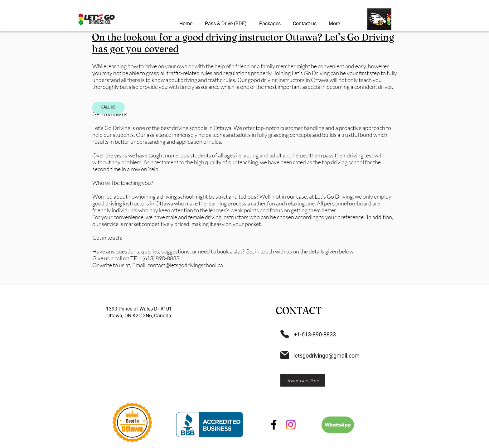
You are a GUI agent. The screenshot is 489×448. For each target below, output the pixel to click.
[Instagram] (291, 425)
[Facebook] (274, 425)
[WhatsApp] (338, 425)
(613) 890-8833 (161, 258)
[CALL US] (108, 108)
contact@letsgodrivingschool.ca (185, 265)
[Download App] (303, 380)
